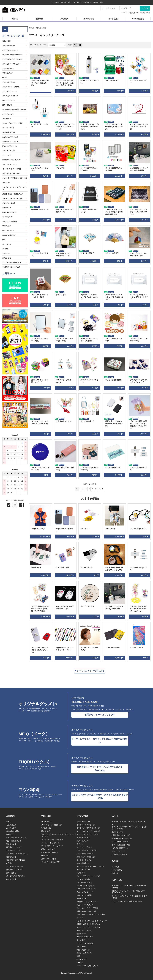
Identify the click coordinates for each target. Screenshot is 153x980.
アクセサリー (7, 119)
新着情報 (39, 19)
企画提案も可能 (117, 832)
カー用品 (5, 249)
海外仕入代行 (11, 834)
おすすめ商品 (117, 870)
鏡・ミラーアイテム (9, 100)
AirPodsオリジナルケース (11, 142)
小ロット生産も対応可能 (121, 845)
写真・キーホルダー (9, 46)
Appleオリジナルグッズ (10, 137)
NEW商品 (115, 867)
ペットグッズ (7, 244)
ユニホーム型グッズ (9, 235)
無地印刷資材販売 (13, 831)
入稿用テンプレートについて (17, 854)
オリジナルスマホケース (10, 50)
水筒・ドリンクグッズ (10, 164)
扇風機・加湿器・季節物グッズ (12, 194)
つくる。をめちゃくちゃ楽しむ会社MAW (127, 901)
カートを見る (114, 19)
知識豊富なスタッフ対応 (121, 835)
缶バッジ (5, 78)
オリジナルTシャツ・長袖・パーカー (14, 110)
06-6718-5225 (88, 702)
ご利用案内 (64, 19)
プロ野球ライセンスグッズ (11, 267)
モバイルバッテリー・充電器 (12, 169)
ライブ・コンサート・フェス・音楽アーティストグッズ (59, 835)
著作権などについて (14, 847)
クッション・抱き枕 (9, 82)
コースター (6, 183)
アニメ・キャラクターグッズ (12, 263)
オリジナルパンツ (8, 114)
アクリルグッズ (7, 73)
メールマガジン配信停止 (15, 876)
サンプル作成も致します (121, 842)
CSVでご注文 (11, 879)
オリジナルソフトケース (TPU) (12, 59)
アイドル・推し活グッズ (51, 843)
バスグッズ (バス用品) (10, 221)
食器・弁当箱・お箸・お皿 (11, 173)
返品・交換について (14, 841)
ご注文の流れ (11, 825)
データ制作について (14, 850)
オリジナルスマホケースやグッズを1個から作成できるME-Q (100, 741)
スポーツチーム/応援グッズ (52, 825)
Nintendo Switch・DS (10, 212)
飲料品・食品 (7, 258)
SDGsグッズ (46, 828)
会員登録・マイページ (15, 870)
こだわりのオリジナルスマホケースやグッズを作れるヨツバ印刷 (100, 797)
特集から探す (41, 28)
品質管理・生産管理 (119, 854)
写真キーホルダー (83, 822)
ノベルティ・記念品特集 (51, 862)
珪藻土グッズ (7, 208)
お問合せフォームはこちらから (100, 715)
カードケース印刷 (8, 128)
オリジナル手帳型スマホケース (12, 55)
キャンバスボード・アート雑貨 (12, 199)
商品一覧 (15, 19)
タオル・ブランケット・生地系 (12, 123)
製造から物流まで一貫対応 (122, 838)
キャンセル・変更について (16, 838)
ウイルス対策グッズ (9, 132)
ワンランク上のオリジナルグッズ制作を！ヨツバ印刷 (129, 897)
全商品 (32, 28)
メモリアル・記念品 (9, 203)
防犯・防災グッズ (8, 231)
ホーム (9, 822)
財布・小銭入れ (7, 105)
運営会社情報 (11, 857)
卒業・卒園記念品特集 (50, 852)
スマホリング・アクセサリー (12, 64)
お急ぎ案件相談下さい (120, 848)
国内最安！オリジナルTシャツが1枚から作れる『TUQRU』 (100, 769)
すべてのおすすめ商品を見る (91, 671)
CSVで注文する (138, 19)
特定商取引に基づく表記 (15, 860)
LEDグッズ (45, 856)
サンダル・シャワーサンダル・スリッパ (15, 188)
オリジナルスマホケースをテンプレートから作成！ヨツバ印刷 (129, 828)
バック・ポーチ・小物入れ (11, 87)
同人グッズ (46, 831)
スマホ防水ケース (8, 69)
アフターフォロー (118, 851)
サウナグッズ (46, 822)
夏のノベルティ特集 (49, 859)
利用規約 (10, 863)
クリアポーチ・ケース (10, 91)
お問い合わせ (89, 19)
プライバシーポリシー (15, 866)
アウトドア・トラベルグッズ (52, 846)
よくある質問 (11, 828)
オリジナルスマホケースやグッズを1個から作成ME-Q (129, 887)
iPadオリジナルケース (10, 146)
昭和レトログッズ (48, 849)
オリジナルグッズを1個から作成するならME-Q (129, 823)
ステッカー (6, 253)
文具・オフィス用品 (9, 151)
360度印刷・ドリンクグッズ (11, 160)
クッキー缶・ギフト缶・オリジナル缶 (15, 178)
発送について (11, 844)
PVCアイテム (7, 226)
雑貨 (4, 240)
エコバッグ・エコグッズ (10, 96)
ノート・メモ (7, 155)
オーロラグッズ (7, 217)
